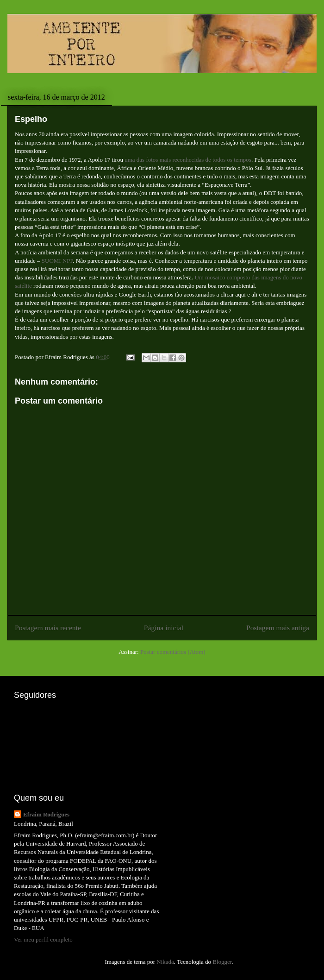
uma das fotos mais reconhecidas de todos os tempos (188, 160)
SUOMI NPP (57, 261)
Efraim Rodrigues (46, 814)
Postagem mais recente (48, 628)
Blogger (222, 962)
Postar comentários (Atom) (173, 652)
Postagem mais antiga (278, 628)
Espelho (31, 119)
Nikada (165, 962)
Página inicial (164, 628)
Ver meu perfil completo (43, 939)
